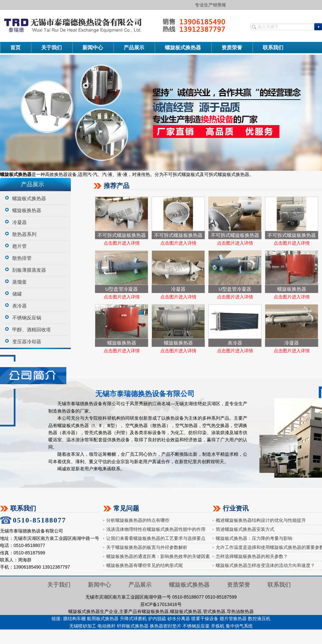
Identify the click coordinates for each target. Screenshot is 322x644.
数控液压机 (259, 619)
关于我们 (52, 48)
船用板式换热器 (103, 619)
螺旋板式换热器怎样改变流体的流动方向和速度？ (265, 565)
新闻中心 (93, 48)
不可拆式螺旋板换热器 (122, 235)
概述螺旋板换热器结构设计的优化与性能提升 (261, 520)
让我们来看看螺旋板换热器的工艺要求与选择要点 (156, 538)
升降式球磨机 (133, 619)
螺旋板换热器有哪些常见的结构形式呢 (145, 565)
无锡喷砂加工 (83, 626)
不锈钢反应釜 (196, 626)
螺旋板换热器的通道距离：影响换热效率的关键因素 (158, 556)
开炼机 (218, 626)
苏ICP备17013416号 (161, 604)
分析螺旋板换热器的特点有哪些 (138, 520)
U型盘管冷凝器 (122, 289)
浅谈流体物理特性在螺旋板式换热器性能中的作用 (156, 529)
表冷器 (235, 343)
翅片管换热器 (233, 619)
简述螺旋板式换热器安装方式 (245, 529)
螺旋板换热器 (292, 289)
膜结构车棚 (74, 619)
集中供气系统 (239, 626)
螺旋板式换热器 (183, 48)
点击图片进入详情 (122, 243)
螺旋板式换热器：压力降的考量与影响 (254, 538)
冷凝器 (178, 289)
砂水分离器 (179, 619)
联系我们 (273, 48)
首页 (15, 48)
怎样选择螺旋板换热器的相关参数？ (252, 556)
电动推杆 (107, 626)
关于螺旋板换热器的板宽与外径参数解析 (147, 547)
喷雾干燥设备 (205, 619)
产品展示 (134, 48)
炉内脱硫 (157, 619)
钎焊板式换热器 (133, 626)
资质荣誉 (232, 48)
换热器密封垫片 (166, 626)
